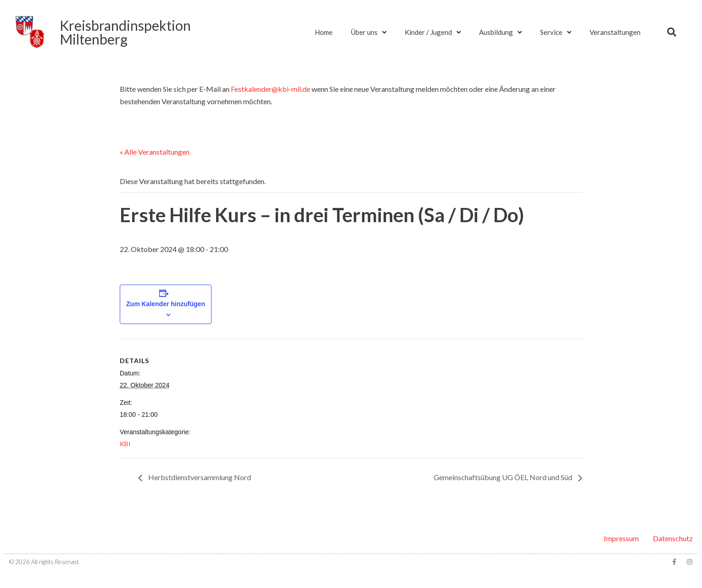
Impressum (621, 538)
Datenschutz (673, 538)
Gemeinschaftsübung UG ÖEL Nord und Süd (504, 477)
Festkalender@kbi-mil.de (270, 89)
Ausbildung (500, 32)
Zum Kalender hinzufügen (166, 304)
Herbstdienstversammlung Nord (199, 477)
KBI (125, 444)
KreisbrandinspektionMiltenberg (125, 32)
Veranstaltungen (615, 32)
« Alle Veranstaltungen (155, 152)
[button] (672, 32)
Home (324, 32)
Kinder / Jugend (433, 32)
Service (556, 32)
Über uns (369, 32)
